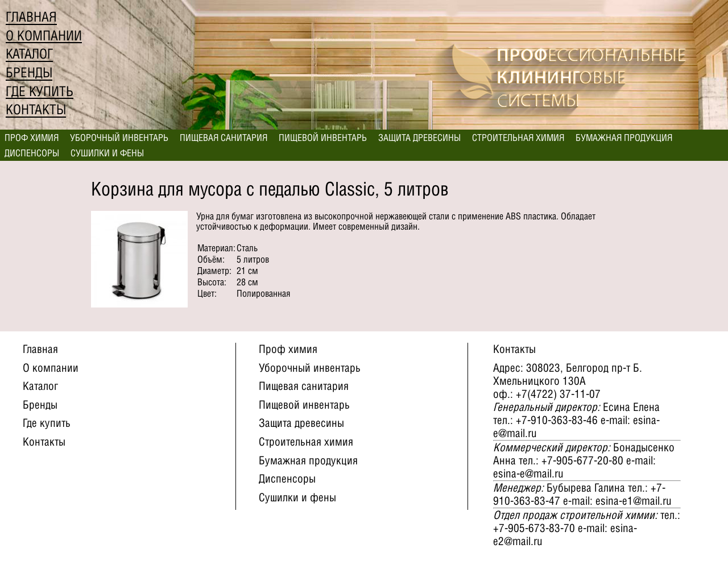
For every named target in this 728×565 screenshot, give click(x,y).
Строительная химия (518, 138)
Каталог (29, 54)
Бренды (29, 72)
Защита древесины (419, 138)
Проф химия (32, 138)
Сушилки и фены (107, 153)
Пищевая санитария (224, 138)
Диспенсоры (32, 153)
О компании (44, 36)
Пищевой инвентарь (323, 138)
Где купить (40, 91)
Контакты (36, 109)
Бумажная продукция (624, 138)
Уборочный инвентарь (119, 138)
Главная (31, 17)
